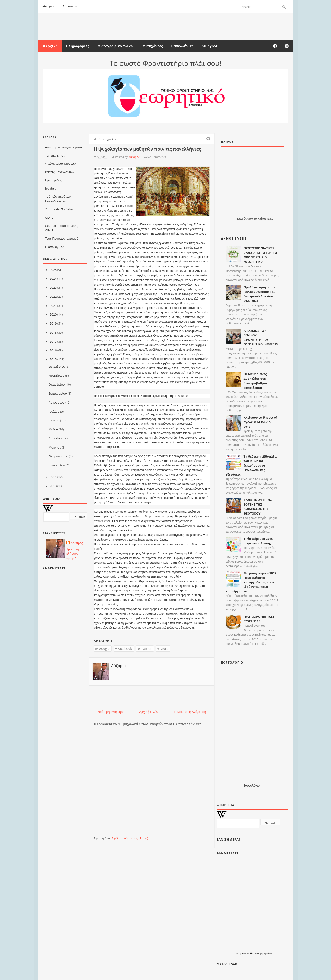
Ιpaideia (51, 188)
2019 (53, 323)
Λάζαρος (77, 543)
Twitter (144, 649)
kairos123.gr (266, 219)
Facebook (124, 649)
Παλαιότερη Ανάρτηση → (192, 712)
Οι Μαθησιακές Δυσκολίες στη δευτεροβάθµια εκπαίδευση (255, 381)
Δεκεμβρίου (57, 367)
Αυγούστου (57, 402)
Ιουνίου (54, 420)
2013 (53, 486)
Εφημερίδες (53, 180)
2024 (53, 278)
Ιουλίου (54, 411)
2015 (53, 359)
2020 (53, 314)
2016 (53, 350)
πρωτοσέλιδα (246, 953)
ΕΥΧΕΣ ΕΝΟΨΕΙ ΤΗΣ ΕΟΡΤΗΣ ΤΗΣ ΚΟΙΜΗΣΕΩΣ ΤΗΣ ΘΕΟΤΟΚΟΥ (258, 507)
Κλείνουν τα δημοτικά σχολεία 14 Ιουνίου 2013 (260, 422)
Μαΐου (53, 429)
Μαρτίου (55, 447)
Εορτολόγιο (252, 785)
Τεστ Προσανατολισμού (62, 238)
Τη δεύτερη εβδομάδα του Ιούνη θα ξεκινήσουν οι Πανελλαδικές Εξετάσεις (251, 465)
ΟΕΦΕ (49, 218)
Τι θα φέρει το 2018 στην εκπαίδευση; (258, 541)
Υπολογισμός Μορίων (60, 164)
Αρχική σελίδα (150, 712)
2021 (53, 306)
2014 (53, 477)
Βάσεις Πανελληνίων (60, 172)
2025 (53, 270)
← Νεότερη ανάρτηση (109, 712)
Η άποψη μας (55, 247)
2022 (53, 297)
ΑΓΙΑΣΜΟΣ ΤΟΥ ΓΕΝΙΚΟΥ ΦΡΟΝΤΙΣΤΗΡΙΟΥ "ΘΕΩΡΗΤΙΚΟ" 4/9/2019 (261, 337)
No (149, 157)
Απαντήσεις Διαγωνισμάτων (65, 147)
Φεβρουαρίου (58, 456)
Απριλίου (55, 438)
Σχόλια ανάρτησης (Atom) (130, 838)
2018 (53, 332)
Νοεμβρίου (57, 376)
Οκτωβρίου (57, 384)
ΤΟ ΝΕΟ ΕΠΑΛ (55, 155)
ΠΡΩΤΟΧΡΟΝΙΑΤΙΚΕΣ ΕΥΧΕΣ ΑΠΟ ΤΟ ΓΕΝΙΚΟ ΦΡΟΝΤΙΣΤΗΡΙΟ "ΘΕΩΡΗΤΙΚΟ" (260, 255)
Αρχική (49, 6)
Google (102, 649)
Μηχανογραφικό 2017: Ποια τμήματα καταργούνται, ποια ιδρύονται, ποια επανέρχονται (252, 582)
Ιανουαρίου (57, 465)
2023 (53, 288)
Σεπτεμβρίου (58, 393)
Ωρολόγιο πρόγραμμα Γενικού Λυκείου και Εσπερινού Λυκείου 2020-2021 (260, 294)
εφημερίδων (265, 953)
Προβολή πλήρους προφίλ (73, 554)
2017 (53, 341)
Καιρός (242, 219)
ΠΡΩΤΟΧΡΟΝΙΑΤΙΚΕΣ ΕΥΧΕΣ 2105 (259, 619)
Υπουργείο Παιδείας (59, 209)
